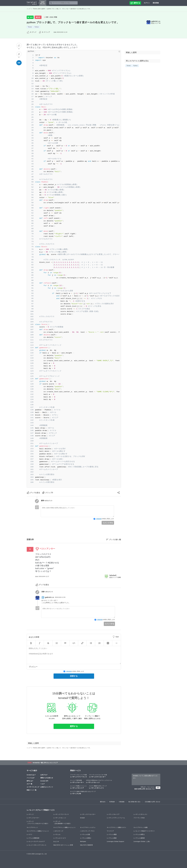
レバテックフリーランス (79, 776)
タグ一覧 (30, 784)
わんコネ (56, 841)
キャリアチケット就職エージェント (65, 827)
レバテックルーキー (77, 781)
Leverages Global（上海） (142, 841)
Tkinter (30, 27)
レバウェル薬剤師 (139, 838)
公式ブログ (44, 775)
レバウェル (57, 834)
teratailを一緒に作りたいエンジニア (45, 763)
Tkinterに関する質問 (39, 9)
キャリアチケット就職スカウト (117, 827)
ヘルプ (43, 784)
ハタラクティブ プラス (87, 831)
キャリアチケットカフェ (88, 827)
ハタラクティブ (58, 831)
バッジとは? (31, 778)
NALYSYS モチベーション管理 (63, 845)
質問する (74, 726)
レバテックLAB (83, 793)
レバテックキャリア (79, 787)
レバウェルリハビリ (60, 838)
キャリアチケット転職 (141, 827)
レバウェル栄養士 (86, 838)
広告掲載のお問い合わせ (153, 802)
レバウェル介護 (85, 834)
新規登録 (156, 3)
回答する (74, 676)
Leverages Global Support (116, 841)
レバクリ (30, 834)
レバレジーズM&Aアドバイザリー (144, 831)
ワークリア (110, 831)
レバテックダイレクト (98, 787)
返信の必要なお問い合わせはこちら (145, 789)
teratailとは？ (31, 775)
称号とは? (30, 781)
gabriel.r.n (156, 21)
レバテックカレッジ (99, 781)
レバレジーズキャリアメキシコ (36, 845)
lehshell (113, 575)
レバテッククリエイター (98, 776)
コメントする (108, 523)
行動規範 (99, 519)
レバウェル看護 (112, 834)
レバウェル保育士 (139, 834)
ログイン (147, 3)
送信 (158, 788)
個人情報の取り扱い (135, 802)
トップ (29, 9)
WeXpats (83, 841)
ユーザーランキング (33, 787)
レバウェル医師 (112, 838)
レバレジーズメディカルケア (36, 841)
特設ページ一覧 (32, 790)
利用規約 (112, 802)
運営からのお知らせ (47, 778)
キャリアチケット (32, 827)
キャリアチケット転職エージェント (38, 831)
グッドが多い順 (115, 540)
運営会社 (103, 802)
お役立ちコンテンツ (47, 787)
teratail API (44, 781)
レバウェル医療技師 (33, 838)
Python (37, 27)
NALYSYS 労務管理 (86, 845)
